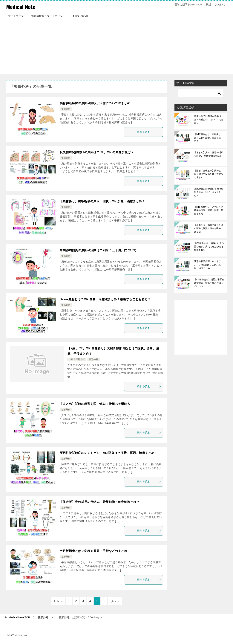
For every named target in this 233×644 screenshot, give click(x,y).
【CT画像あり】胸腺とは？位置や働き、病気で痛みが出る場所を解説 (209, 247)
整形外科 (66, 109)
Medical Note (21, 6)
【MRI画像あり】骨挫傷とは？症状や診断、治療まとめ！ (208, 138)
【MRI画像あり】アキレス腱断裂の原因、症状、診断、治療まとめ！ (209, 210)
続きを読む (149, 132)
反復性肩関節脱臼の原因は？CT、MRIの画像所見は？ (97, 152)
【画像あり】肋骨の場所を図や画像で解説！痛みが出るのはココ (209, 228)
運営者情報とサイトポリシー (48, 16)
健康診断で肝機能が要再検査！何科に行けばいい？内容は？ (209, 120)
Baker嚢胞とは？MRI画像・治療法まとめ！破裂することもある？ (105, 299)
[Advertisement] (116, 48)
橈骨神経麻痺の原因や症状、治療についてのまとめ (95, 103)
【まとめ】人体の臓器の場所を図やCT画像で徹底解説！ (209, 154)
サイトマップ (16, 16)
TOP (19, 617)
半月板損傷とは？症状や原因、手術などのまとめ (93, 551)
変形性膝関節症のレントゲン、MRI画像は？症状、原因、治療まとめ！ (109, 453)
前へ (60, 601)
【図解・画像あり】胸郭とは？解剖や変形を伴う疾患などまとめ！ (209, 174)
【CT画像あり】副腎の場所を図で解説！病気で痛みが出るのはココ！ (209, 283)
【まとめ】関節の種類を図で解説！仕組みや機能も (95, 404)
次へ (114, 601)
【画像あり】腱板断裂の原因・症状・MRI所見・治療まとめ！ (102, 201)
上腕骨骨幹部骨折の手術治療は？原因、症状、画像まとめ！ (209, 192)
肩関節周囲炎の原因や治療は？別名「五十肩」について (98, 250)
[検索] (201, 93)
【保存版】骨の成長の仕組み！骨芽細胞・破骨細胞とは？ (99, 502)
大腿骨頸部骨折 (77, 359)
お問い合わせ (81, 16)
